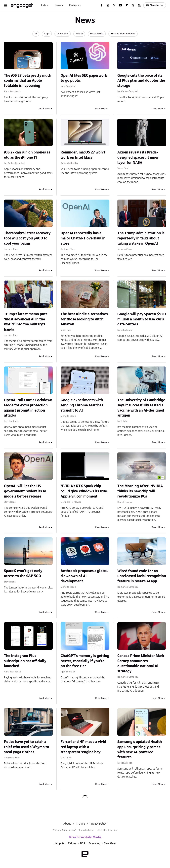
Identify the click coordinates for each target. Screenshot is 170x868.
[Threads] (133, 5)
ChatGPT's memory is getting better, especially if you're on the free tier (85, 661)
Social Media (97, 34)
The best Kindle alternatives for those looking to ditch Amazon (84, 319)
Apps (47, 34)
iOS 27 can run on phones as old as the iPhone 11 (27, 155)
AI (36, 34)
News (58, 5)
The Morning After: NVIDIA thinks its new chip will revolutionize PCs (140, 491)
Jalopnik (59, 843)
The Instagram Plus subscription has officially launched (25, 661)
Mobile (79, 34)
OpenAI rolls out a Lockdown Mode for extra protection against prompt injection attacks (28, 408)
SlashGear (110, 843)
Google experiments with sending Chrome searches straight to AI (82, 405)
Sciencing (95, 843)
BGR (83, 843)
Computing (63, 34)
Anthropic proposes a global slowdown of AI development (84, 576)
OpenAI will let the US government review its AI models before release (25, 491)
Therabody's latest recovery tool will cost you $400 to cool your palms (27, 238)
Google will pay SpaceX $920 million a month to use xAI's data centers (142, 319)
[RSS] (139, 5)
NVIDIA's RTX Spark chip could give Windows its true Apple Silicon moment (84, 491)
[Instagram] (108, 5)
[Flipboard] (127, 5)
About (67, 824)
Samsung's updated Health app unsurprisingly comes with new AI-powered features (140, 749)
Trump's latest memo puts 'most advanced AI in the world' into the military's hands (26, 322)
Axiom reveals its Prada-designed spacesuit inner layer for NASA (138, 157)
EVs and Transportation (123, 34)
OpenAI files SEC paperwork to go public (84, 78)
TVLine (72, 843)
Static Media (68, 830)
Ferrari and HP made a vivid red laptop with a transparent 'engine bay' (83, 747)
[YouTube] (121, 5)
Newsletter (155, 5)
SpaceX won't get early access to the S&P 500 (23, 573)
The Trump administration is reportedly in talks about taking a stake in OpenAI (141, 238)
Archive (80, 824)
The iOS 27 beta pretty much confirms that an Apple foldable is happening (28, 81)
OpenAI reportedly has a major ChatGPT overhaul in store (83, 238)
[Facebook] (102, 5)
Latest (45, 5)
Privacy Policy (98, 824)
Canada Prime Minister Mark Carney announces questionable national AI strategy (141, 663)
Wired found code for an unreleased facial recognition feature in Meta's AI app (142, 576)
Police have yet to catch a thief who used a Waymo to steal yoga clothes (27, 747)
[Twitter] (114, 5)
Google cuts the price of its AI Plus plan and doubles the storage (141, 81)
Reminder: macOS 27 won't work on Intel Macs (83, 155)
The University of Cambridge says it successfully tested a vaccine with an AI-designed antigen (141, 408)
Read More (44, 109)
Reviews (74, 5)
